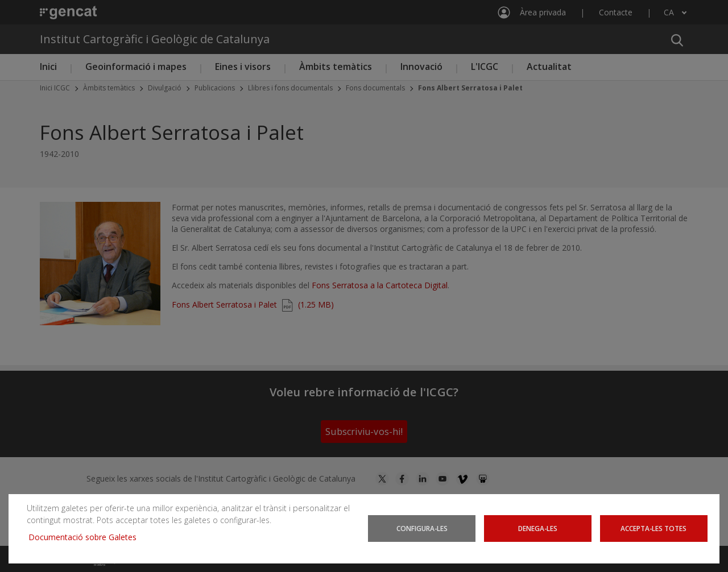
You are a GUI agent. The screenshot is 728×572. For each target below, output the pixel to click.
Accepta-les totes (653, 528)
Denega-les (538, 528)
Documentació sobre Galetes (87, 537)
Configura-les (422, 528)
